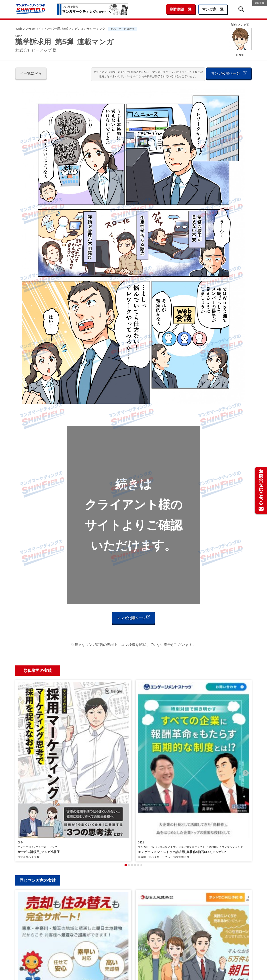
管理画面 (260, 3)
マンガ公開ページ (229, 73)
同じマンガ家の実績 (38, 773)
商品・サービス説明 (123, 29)
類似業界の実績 (38, 671)
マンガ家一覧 (213, 9)
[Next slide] (246, 719)
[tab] (126, 757)
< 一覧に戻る (31, 73)
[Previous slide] (21, 719)
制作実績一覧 (181, 9)
